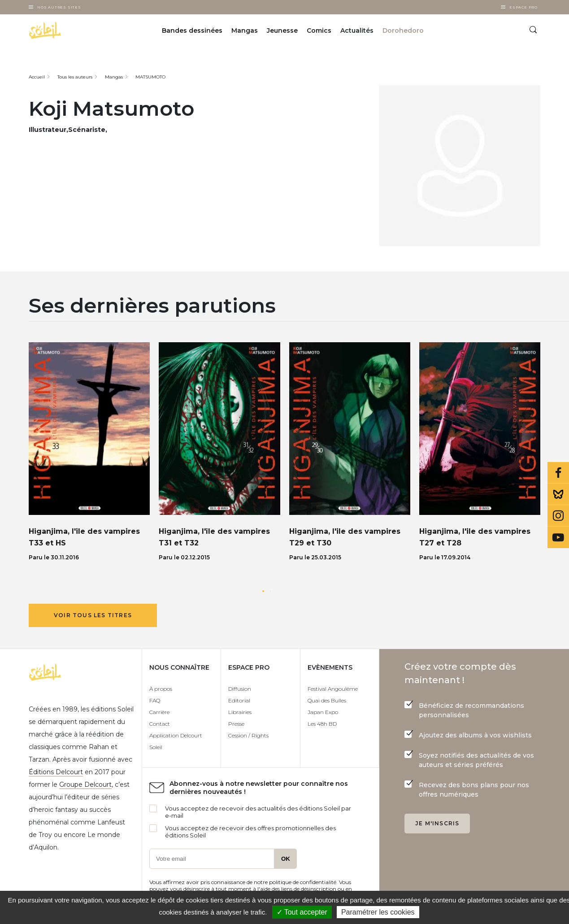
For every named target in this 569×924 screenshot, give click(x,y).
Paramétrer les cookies (378, 912)
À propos (161, 689)
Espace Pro (523, 7)
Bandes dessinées (192, 31)
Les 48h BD (322, 724)
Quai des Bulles (327, 700)
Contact (160, 724)
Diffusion (240, 689)
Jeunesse (282, 31)
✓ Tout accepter (302, 912)
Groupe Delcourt (85, 785)
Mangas (245, 31)
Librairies (240, 712)
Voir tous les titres (93, 615)
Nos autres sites (59, 7)
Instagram (558, 516)
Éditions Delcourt (56, 772)
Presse (236, 724)
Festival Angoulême (333, 689)
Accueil (37, 77)
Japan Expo (323, 712)
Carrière (159, 712)
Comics (319, 31)
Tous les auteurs (75, 77)
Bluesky (558, 494)
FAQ (155, 700)
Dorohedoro (403, 31)
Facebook (558, 473)
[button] (263, 591)
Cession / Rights (248, 735)
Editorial (239, 700)
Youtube (558, 537)
